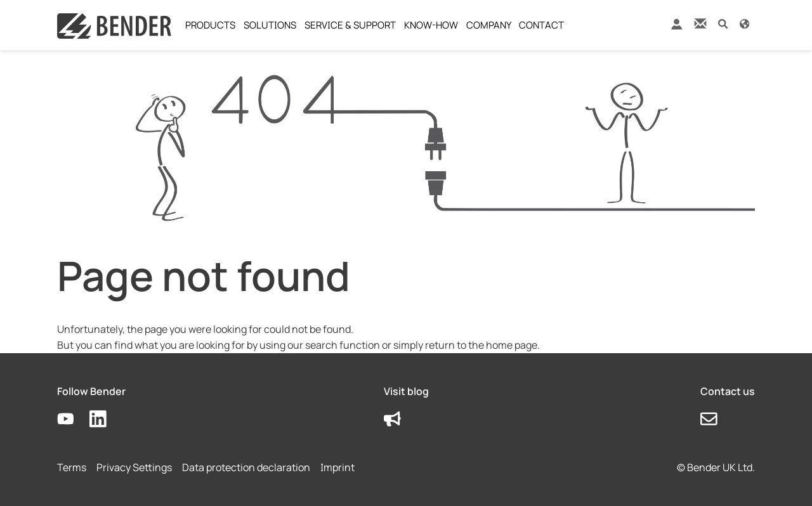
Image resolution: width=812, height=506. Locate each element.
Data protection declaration (246, 467)
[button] (723, 23)
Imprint (337, 467)
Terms (72, 467)
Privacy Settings (134, 467)
